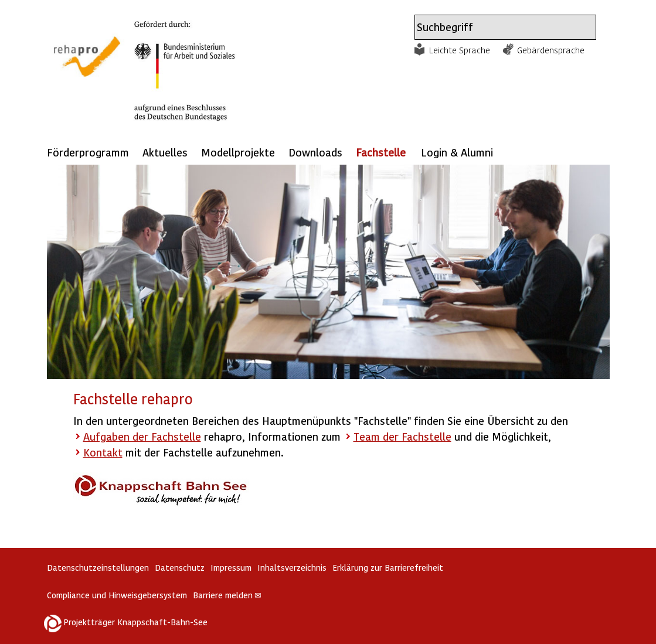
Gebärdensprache (551, 50)
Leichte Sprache (460, 50)
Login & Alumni (457, 152)
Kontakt (103, 452)
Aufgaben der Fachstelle (142, 436)
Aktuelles (165, 152)
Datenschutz (180, 568)
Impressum (231, 568)
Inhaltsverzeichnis (292, 568)
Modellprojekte (238, 152)
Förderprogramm (88, 152)
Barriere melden (227, 595)
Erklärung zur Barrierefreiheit (388, 568)
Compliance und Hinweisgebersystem (117, 595)
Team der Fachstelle (402, 436)
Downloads (315, 152)
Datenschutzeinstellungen (98, 568)
